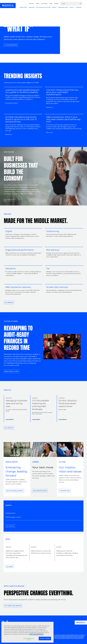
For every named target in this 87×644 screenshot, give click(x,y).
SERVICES (32, 7)
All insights (9, 428)
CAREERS (79, 7)
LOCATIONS (44, 4)
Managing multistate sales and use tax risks (16, 403)
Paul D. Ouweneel (37, 414)
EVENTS (72, 7)
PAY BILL (56, 4)
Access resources (11, 45)
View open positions (40, 491)
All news (10, 567)
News (8, 539)
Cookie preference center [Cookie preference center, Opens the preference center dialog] (29, 639)
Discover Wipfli (10, 200)
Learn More (10, 419)
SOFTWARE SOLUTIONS (43, 7)
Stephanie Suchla (38, 413)
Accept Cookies (45, 638)
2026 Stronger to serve (13, 517)
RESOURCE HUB (63, 7)
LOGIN (51, 4)
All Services (9, 302)
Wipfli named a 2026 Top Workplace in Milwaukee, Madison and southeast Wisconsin (67, 553)
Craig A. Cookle (12, 410)
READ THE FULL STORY (12, 371)
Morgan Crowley (48, 413)
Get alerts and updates (13, 606)
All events (10, 526)
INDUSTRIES (23, 7)
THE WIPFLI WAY (65, 491)
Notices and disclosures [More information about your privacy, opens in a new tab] (36, 634)
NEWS (38, 4)
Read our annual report (15, 491)
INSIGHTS (7, 390)
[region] (27, 632)
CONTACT (32, 4)
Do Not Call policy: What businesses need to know (68, 403)
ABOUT (54, 7)
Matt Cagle (63, 410)
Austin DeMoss (20, 410)
